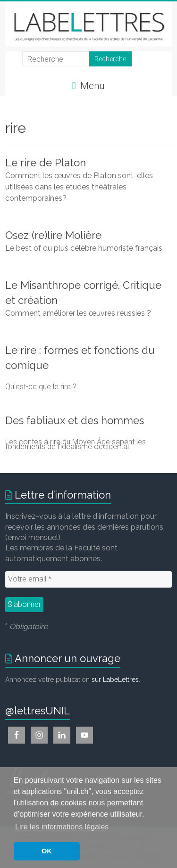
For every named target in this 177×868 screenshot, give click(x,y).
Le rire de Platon (46, 163)
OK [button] (47, 851)
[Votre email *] (88, 579)
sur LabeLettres (115, 680)
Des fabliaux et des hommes (75, 420)
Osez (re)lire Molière (53, 235)
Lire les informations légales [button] (62, 827)
